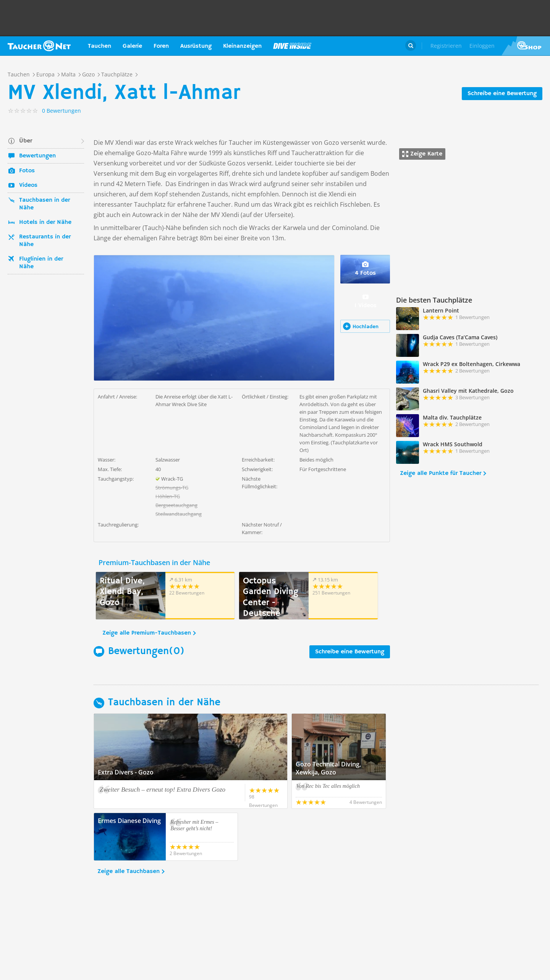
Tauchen (99, 46)
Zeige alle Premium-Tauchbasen (147, 633)
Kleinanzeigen (242, 46)
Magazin (292, 46)
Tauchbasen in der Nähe (44, 204)
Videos (28, 185)
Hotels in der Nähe (45, 222)
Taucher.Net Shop (526, 46)
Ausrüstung (196, 46)
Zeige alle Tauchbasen (129, 871)
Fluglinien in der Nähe (41, 263)
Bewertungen (37, 156)
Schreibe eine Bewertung (502, 94)
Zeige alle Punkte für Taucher (441, 473)
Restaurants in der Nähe (45, 241)
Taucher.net (39, 46)
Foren (161, 46)
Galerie (132, 46)
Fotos (27, 171)
